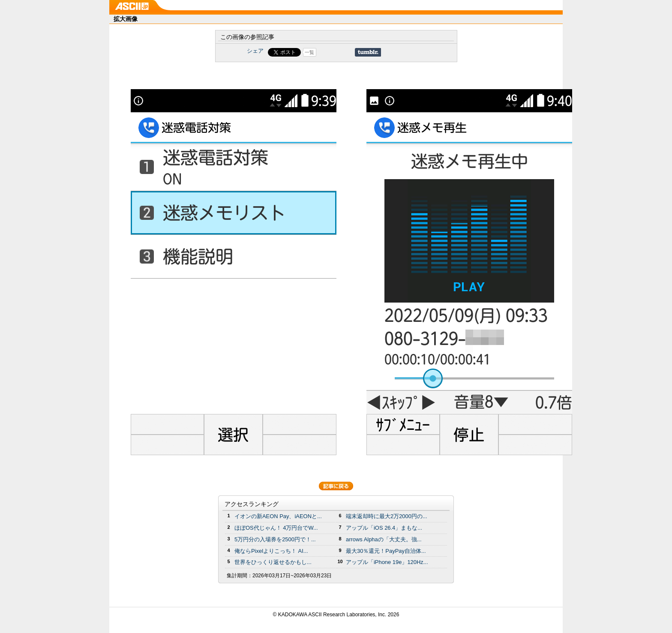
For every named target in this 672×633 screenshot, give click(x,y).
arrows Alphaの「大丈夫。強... (384, 539)
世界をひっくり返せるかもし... (273, 562)
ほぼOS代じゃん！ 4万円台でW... (276, 528)
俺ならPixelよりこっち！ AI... (271, 551)
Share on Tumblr (368, 52)
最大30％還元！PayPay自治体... (386, 551)
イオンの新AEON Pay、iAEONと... (278, 516)
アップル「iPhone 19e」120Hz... (387, 562)
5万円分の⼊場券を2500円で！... (275, 539)
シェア (255, 51)
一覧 (309, 52)
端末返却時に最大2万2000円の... (387, 516)
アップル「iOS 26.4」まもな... (384, 528)
